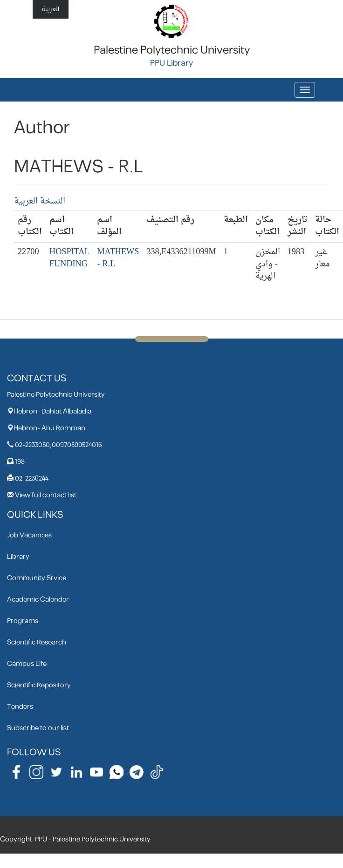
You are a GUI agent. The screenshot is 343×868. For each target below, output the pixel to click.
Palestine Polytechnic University (172, 50)
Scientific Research (37, 642)
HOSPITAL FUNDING (69, 258)
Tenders (20, 707)
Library (18, 557)
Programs (23, 621)
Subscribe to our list (38, 728)
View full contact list (46, 495)
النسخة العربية (40, 201)
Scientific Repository (39, 685)
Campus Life (27, 664)
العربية (51, 9)
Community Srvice (37, 578)
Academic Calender (38, 600)
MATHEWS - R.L (118, 258)
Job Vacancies (29, 535)
